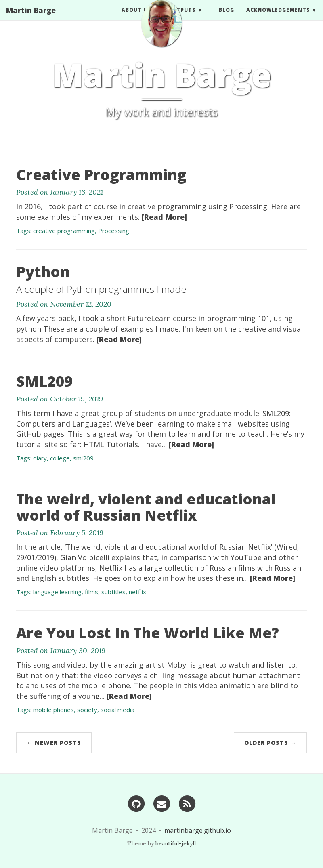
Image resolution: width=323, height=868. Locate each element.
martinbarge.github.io (198, 830)
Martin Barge (31, 18)
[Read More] (164, 217)
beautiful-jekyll (176, 843)
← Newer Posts (54, 743)
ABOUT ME (137, 18)
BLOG (227, 18)
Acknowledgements (278, 18)
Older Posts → (270, 743)
